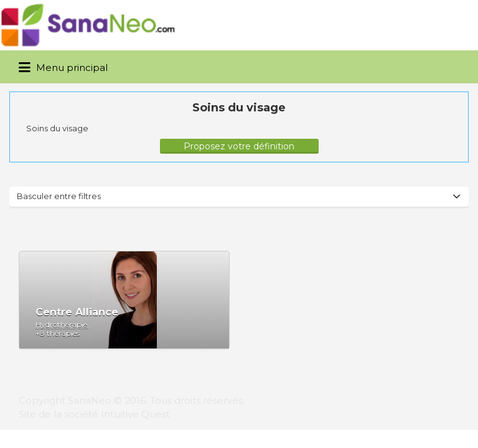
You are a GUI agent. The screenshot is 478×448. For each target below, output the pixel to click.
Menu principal (63, 68)
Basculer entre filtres (59, 196)
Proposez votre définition (239, 146)
